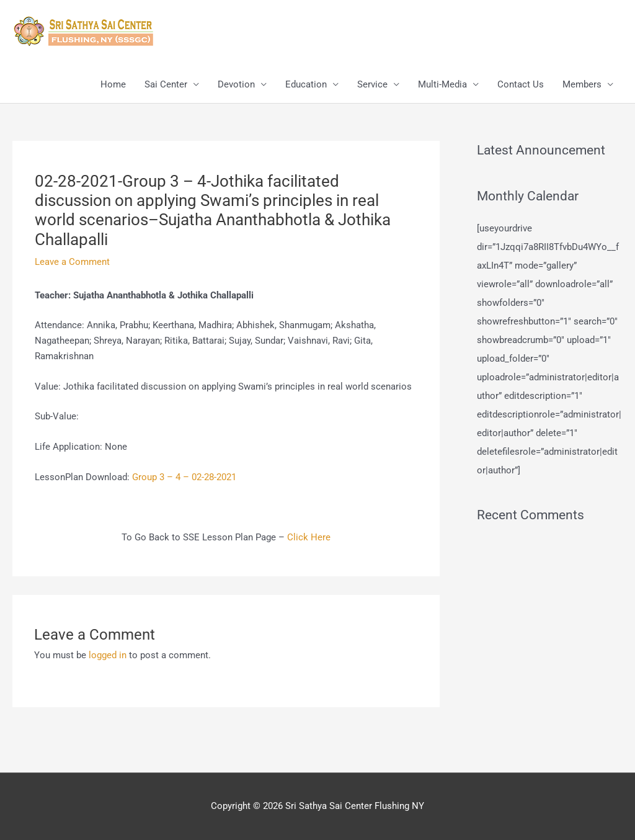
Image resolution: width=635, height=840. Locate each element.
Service (372, 84)
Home (113, 84)
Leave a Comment (72, 262)
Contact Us (521, 84)
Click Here (309, 537)
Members (582, 84)
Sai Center (166, 84)
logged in (108, 655)
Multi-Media (442, 84)
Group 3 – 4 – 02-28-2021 (184, 477)
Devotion (236, 84)
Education (306, 84)
